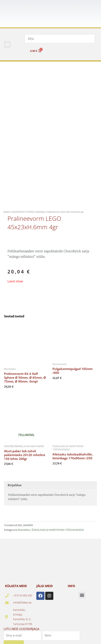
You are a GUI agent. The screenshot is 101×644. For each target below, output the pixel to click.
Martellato (40, 212)
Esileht (7, 212)
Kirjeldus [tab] (15, 485)
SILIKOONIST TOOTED (23, 212)
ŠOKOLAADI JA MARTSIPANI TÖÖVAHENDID (58, 530)
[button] (7, 44)
